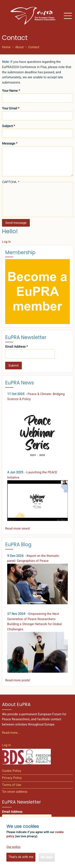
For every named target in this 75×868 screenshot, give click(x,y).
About (19, 47)
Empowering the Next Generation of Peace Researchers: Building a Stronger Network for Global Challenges (34, 622)
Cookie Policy (12, 771)
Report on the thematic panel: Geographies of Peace (33, 558)
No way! (47, 857)
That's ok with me (21, 857)
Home (6, 47)
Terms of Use (12, 785)
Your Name (10, 91)
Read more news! (18, 529)
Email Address (15, 347)
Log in (6, 242)
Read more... (11, 733)
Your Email (10, 108)
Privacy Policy (12, 778)
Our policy (13, 847)
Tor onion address (15, 792)
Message (9, 144)
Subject (7, 126)
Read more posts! (18, 680)
